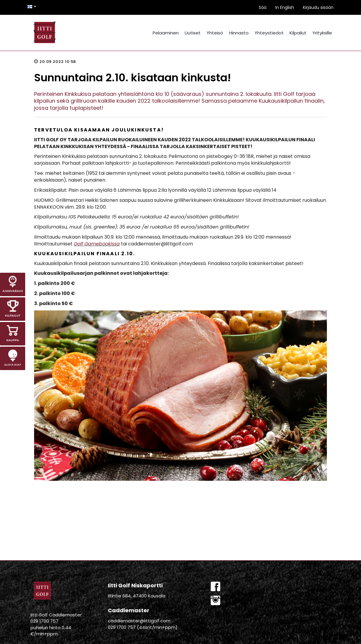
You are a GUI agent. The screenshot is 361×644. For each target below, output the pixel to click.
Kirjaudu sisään (318, 7)
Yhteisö (215, 33)
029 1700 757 (44, 621)
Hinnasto (239, 33)
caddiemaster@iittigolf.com (139, 621)
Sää (263, 7)
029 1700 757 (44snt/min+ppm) (143, 627)
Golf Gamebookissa (97, 244)
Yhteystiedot (269, 33)
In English (285, 7)
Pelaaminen (166, 33)
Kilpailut (298, 33)
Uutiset (193, 33)
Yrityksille (322, 33)
